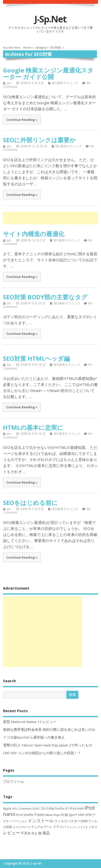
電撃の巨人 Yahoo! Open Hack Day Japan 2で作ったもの (48, 745)
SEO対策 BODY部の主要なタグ (45, 297)
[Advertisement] (52, 218)
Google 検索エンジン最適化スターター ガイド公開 (48, 73)
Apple (7, 808)
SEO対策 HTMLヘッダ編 (36, 358)
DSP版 (50, 809)
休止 (34, 833)
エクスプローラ (22, 827)
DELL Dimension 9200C (26, 809)
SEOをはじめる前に (30, 503)
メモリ (93, 827)
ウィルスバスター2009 (71, 821)
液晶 (46, 833)
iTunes (39, 815)
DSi (43, 808)
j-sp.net (50, 19)
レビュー (12, 833)
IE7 (67, 809)
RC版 (64, 815)
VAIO (82, 815)
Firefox (60, 808)
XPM (89, 815)
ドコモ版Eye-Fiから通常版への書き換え (34, 737)
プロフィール (14, 782)
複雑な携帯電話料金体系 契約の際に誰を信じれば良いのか (49, 730)
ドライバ (60, 827)
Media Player (53, 815)
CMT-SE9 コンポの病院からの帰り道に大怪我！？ (42, 753)
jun (9, 83)
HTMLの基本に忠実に (33, 427)
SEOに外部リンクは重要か (39, 140)
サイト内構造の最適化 (34, 234)
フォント (72, 827)
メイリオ (83, 827)
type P (73, 815)
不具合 (26, 833)
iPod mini (77, 808)
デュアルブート (42, 827)
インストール (41, 821)
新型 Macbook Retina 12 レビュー (30, 722)
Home (27, 48)
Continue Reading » (22, 120)
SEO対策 (55, 48)
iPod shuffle (25, 815)
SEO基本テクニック (65, 83)
